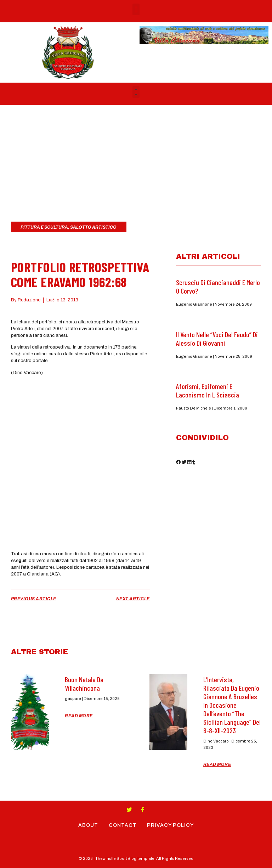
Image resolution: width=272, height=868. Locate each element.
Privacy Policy (171, 825)
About (88, 825)
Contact (123, 825)
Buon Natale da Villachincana (84, 684)
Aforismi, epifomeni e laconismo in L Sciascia (208, 390)
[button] (136, 9)
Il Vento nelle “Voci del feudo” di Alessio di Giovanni (217, 339)
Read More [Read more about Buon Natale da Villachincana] (79, 716)
